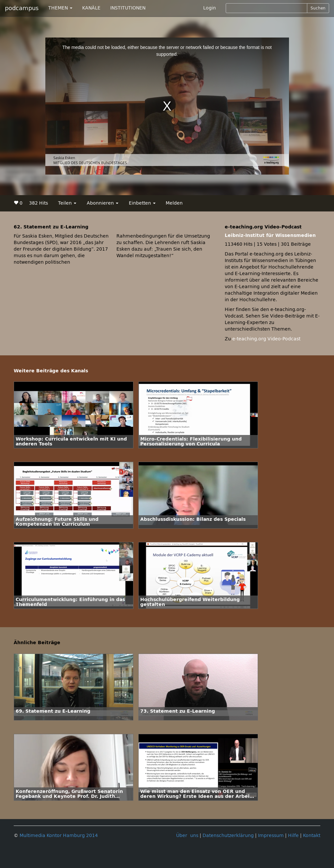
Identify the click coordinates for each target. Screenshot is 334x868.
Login (210, 8)
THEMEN (60, 8)
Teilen (67, 203)
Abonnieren (103, 203)
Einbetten (142, 203)
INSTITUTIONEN (128, 8)
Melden (174, 203)
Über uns (187, 836)
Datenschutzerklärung (228, 836)
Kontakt (312, 836)
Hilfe (293, 836)
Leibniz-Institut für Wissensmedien (270, 235)
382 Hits (38, 203)
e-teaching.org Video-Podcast (266, 339)
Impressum (271, 836)
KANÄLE (91, 8)
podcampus (22, 8)
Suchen (318, 8)
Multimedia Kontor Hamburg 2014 (59, 836)
